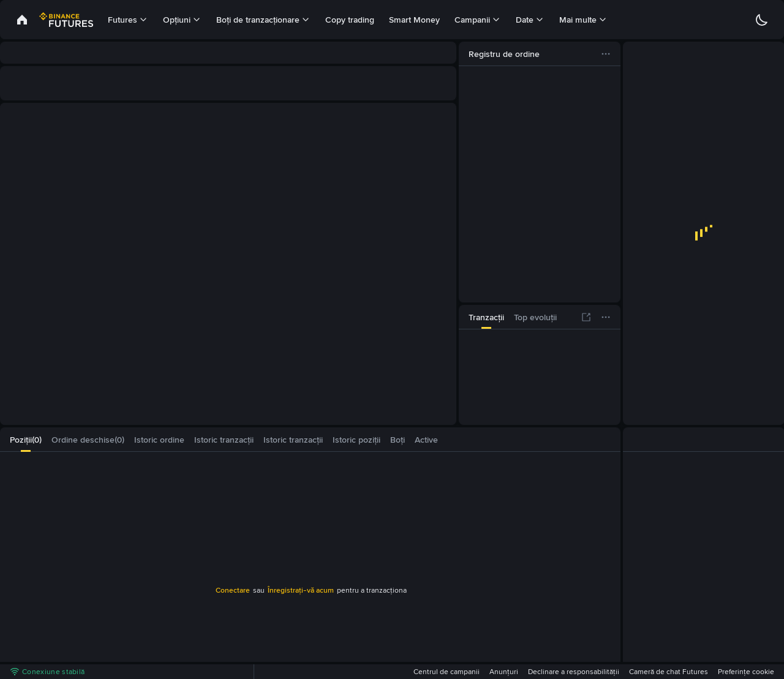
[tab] (486, 317)
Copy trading (350, 20)
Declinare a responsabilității (574, 672)
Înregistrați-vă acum (301, 590)
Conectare (233, 590)
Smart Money (414, 20)
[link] (22, 20)
